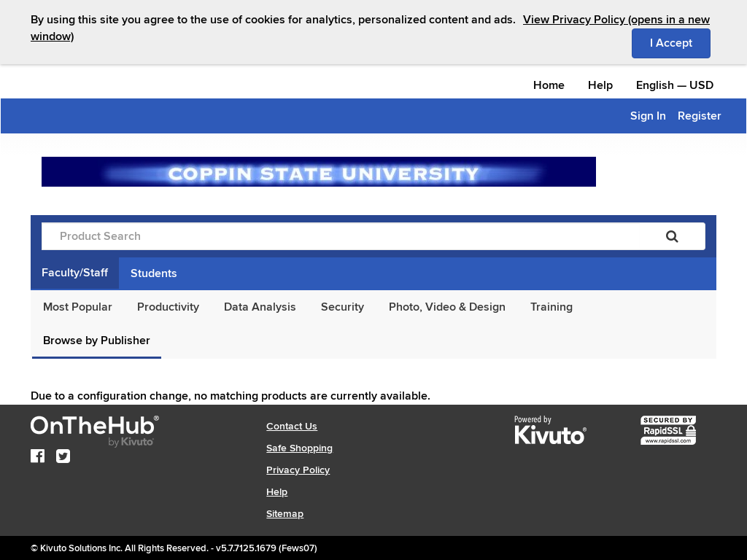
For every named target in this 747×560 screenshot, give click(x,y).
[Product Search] (341, 236)
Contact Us (292, 426)
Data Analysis (260, 307)
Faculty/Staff (75, 273)
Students (154, 273)
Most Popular (78, 307)
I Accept (680, 42)
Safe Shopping (299, 448)
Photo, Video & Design (447, 307)
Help (600, 85)
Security (342, 307)
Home (549, 85)
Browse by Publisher (97, 341)
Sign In (648, 116)
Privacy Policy (298, 470)
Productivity (168, 307)
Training (551, 307)
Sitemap (285, 514)
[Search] (672, 236)
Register (700, 116)
